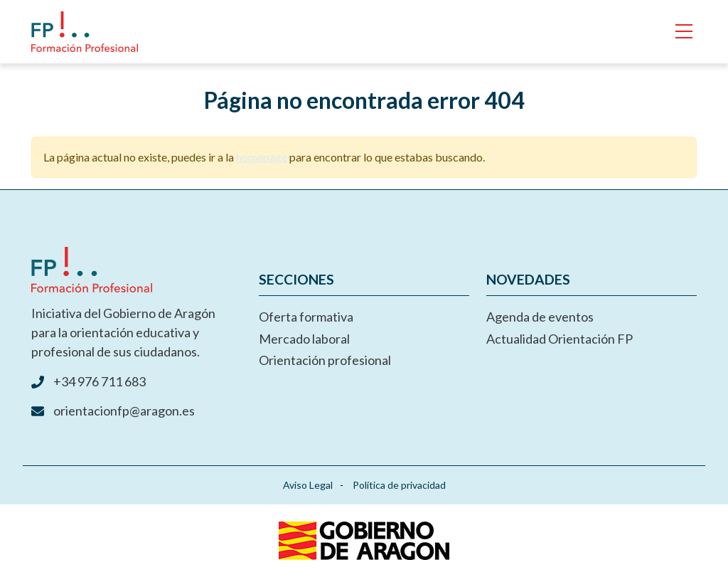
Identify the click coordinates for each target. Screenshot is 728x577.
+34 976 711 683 (100, 381)
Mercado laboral (304, 339)
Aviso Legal (308, 485)
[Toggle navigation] (684, 32)
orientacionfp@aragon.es (124, 411)
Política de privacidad (399, 485)
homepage (262, 157)
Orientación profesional (325, 360)
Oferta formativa (306, 317)
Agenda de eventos (540, 317)
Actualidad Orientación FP (560, 339)
